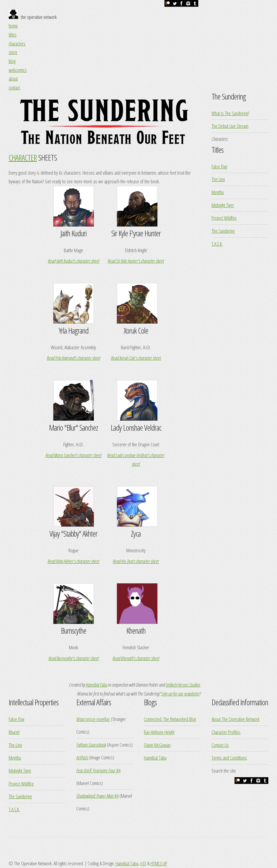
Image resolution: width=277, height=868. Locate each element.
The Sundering (223, 231)
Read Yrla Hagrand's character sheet (74, 358)
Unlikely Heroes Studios (183, 685)
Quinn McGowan (157, 745)
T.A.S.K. (217, 244)
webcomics (18, 70)
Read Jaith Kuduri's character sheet (74, 261)
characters (17, 43)
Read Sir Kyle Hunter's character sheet (136, 261)
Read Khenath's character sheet (136, 658)
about (13, 79)
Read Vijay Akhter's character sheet (73, 561)
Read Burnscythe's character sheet (74, 658)
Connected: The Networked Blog (170, 719)
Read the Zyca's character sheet (136, 561)
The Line (218, 179)
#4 (98, 770)
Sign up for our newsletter (180, 694)
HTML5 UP (159, 863)
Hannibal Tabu (96, 685)
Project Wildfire (224, 218)
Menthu (218, 192)
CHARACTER (23, 157)
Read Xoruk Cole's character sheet (136, 358)
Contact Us (220, 745)
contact (14, 87)
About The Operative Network (235, 719)
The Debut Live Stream (230, 126)
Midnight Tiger (223, 205)
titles (13, 34)
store (13, 52)
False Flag (219, 166)
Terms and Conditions (229, 758)
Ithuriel (14, 732)
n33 (143, 863)
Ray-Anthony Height (159, 732)
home (13, 26)
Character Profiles (226, 732)
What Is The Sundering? (230, 113)
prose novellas (93, 719)
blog (12, 61)
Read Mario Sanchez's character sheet (73, 455)
